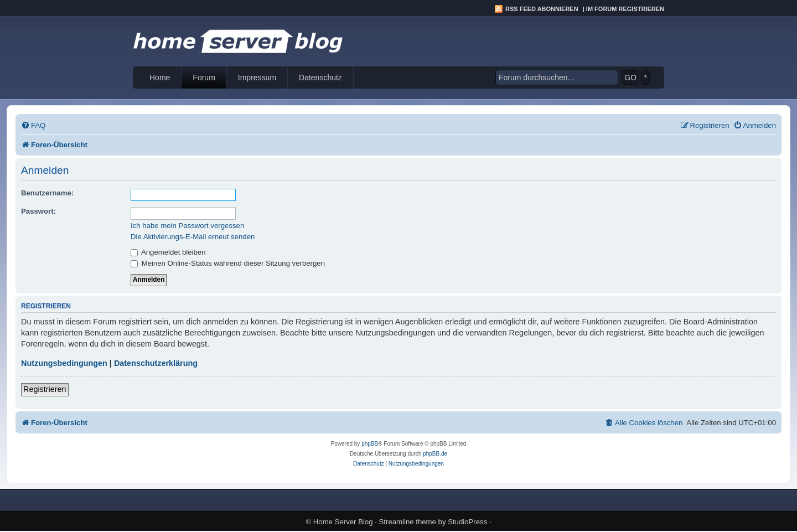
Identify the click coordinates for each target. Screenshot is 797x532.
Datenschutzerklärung (156, 363)
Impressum (257, 78)
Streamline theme (408, 522)
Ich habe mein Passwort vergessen (187, 226)
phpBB (370, 444)
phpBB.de (435, 454)
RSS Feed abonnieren (542, 9)
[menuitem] (33, 125)
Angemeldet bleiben (168, 252)
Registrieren (45, 389)
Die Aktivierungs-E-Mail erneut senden (193, 237)
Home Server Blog (343, 522)
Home (160, 78)
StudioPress (467, 522)
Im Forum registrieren (625, 9)
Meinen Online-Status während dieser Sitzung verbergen (228, 263)
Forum (204, 78)
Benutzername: (47, 193)
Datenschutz (320, 78)
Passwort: (38, 211)
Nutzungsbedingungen (64, 363)
